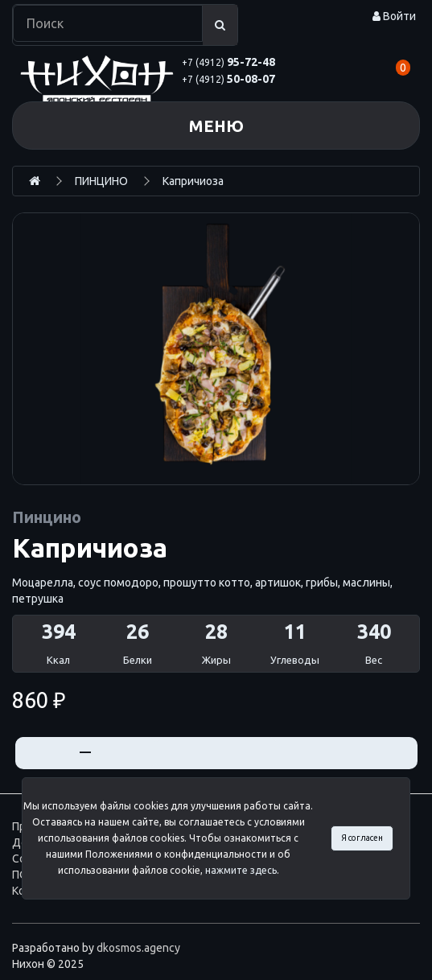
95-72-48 (228, 62)
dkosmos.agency (138, 948)
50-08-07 (228, 79)
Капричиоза (193, 181)
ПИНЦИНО (101, 181)
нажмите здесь (241, 870)
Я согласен (362, 838)
